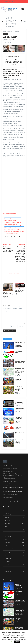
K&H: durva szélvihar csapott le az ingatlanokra (19, 441)
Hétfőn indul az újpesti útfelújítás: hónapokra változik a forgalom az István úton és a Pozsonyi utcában (14, 231)
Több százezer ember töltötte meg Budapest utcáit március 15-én (20, 361)
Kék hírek (8, 16)
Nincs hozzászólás (8, 41)
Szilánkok (14, 20)
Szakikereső (9, 19)
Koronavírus (9, 25)
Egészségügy (13, 23)
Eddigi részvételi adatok (10, 221)
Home (4, 32)
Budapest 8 (12, 8)
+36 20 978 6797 (17, 494)
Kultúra (8, 17)
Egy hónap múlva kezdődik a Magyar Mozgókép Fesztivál (19, 402)
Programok (14, 16)
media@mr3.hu (9, 483)
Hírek (8, 32)
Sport (12, 17)
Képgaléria (9, 20)
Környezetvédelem (10, 22)
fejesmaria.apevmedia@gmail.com (14, 487)
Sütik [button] (11, 641)
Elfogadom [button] (17, 642)
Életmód (15, 25)
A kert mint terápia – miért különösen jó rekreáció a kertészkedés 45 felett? (19, 390)
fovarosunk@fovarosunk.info (15, 492)
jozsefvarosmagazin (10, 40)
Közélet (12, 32)
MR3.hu (11, 497)
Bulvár (7, 23)
